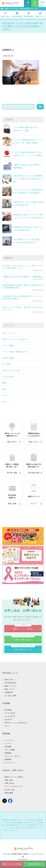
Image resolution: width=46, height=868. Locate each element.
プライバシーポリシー (13, 756)
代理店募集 (9, 793)
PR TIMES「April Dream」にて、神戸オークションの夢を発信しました (23, 267)
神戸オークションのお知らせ (15, 339)
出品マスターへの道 (11, 371)
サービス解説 (8, 346)
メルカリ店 (9, 716)
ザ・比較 (6, 364)
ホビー (5, 402)
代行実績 (8, 710)
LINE (35, 4)
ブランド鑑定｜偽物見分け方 (15, 352)
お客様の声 (9, 692)
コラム (7, 726)
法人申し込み (10, 790)
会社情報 (8, 746)
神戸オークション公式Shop (15, 723)
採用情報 (8, 759)
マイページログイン (12, 786)
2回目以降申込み (34, 864)
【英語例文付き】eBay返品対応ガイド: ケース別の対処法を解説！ (22, 298)
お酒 (4, 389)
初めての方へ (6, 14)
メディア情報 (10, 750)
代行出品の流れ (17, 14)
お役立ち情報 (8, 358)
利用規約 (8, 753)
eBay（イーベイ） (10, 333)
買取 (4, 383)
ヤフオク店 (9, 713)
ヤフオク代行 (8, 377)
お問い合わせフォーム (23, 648)
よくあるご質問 (10, 695)
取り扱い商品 (29, 14)
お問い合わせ (10, 783)
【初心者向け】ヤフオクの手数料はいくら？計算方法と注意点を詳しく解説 (28, 179)
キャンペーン (10, 740)
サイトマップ (10, 763)
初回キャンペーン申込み (12, 864)
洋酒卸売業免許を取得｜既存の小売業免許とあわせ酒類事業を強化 (23, 286)
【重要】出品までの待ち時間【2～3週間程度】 (23, 277)
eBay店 (7, 719)
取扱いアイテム (10, 686)
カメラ (5, 395)
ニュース (8, 743)
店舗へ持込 (9, 780)
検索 (40, 107)
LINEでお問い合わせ (23, 638)
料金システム (40, 14)
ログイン (28, 4)
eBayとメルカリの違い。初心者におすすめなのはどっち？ (23, 308)
